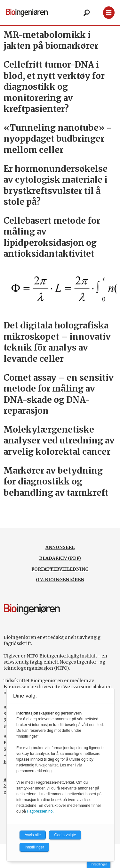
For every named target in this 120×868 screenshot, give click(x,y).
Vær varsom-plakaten (88, 687)
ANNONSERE (60, 547)
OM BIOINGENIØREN (60, 580)
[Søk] (86, 13)
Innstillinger (99, 864)
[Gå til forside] (27, 12)
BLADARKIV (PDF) (60, 558)
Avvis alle (33, 835)
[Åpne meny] (109, 13)
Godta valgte (65, 835)
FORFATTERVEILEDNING (60, 569)
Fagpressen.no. (40, 811)
